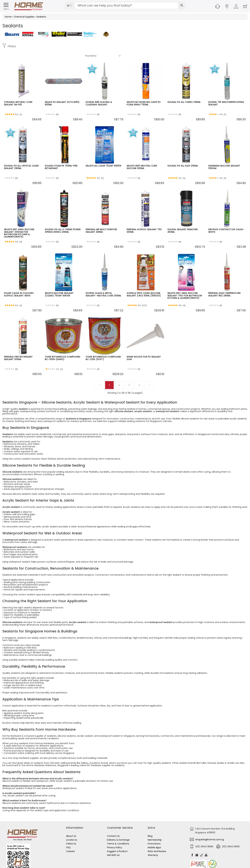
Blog (150, 827)
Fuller (202, 754)
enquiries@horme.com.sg (210, 830)
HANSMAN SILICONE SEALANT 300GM (224, 158)
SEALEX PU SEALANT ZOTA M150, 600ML (62, 94)
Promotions (154, 834)
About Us (71, 827)
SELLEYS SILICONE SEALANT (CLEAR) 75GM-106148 (59, 285)
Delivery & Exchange (118, 830)
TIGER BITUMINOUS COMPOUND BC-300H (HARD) (62, 349)
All (70, 6)
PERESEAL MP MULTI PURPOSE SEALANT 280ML (101, 221)
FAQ (68, 838)
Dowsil (103, 754)
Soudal (93, 754)
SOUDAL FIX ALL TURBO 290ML (184, 93)
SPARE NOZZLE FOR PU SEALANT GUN (144, 349)
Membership (155, 830)
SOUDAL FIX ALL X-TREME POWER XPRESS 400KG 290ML (63, 221)
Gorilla (229, 754)
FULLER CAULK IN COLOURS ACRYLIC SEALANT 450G (19, 285)
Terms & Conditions (118, 834)
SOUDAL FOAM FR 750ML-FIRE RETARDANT (61, 158)
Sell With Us (113, 846)
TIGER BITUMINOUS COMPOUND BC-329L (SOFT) (103, 349)
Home (8, 17)
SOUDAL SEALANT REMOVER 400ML (183, 221)
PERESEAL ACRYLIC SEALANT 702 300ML (144, 221)
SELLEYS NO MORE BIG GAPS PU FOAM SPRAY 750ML (144, 94)
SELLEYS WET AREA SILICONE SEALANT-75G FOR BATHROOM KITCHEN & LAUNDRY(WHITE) (185, 286)
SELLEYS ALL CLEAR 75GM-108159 (103, 156)
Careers (71, 842)
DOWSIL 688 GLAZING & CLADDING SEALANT (99, 94)
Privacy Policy (114, 838)
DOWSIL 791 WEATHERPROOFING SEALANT (226, 94)
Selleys (85, 754)
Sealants (41, 17)
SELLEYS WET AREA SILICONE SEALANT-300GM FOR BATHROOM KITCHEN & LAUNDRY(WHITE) (19, 224)
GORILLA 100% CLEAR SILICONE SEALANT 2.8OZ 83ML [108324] (144, 285)
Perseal (210, 754)
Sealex (219, 754)
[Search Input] (126, 5)
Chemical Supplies (24, 17)
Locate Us (72, 830)
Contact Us (113, 827)
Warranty (153, 846)
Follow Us (71, 834)
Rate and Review (157, 842)
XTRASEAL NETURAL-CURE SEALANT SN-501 (18, 94)
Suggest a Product (117, 842)
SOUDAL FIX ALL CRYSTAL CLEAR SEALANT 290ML (21, 158)
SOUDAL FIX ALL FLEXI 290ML (183, 156)
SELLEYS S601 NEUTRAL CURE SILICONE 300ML (142, 158)
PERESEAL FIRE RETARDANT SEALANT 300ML (18, 349)
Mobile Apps (154, 838)
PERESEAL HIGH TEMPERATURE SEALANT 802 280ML (224, 285)
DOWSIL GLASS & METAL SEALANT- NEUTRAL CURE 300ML (103, 285)
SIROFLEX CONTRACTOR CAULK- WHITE (226, 221)
